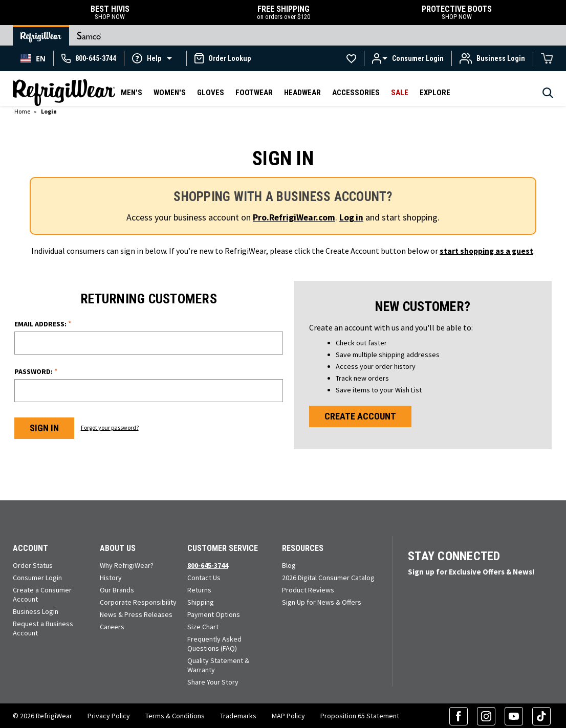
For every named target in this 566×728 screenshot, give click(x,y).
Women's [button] (170, 93)
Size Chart (203, 626)
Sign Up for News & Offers (322, 601)
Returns (199, 589)
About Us (118, 547)
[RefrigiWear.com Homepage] (64, 93)
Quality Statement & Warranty (218, 664)
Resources (303, 547)
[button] (155, 58)
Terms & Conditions (175, 715)
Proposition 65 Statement (360, 715)
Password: (36, 370)
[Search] (548, 96)
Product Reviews (308, 589)
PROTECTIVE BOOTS (457, 13)
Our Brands (117, 589)
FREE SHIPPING (283, 13)
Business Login (36, 610)
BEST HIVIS (110, 13)
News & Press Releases (136, 613)
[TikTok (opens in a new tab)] (541, 715)
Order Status (33, 564)
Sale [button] (400, 93)
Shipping (201, 601)
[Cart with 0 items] (547, 58)
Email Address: (43, 323)
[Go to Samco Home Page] (89, 35)
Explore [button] (435, 93)
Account (30, 547)
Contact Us (204, 577)
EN (33, 59)
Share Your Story (213, 681)
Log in (353, 217)
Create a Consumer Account (42, 593)
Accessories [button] (356, 93)
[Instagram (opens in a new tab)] (486, 715)
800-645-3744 (208, 564)
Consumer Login (37, 577)
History (111, 577)
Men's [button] (132, 93)
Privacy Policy (109, 715)
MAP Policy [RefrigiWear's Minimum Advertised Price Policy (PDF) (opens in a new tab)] (288, 715)
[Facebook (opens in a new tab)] (459, 715)
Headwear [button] (302, 93)
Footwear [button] (254, 93)
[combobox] (33, 58)
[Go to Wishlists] (351, 58)
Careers (112, 626)
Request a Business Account (43, 627)
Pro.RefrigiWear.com (294, 217)
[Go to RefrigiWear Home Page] (41, 35)
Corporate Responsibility (138, 601)
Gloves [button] (211, 93)
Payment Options (214, 613)
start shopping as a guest (487, 250)
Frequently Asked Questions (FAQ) (214, 643)
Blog (289, 564)
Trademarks (238, 715)
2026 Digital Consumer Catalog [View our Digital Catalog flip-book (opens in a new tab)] (328, 577)
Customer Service (223, 547)
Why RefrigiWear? (127, 564)
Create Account (361, 415)
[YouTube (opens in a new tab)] (514, 715)
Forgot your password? (113, 426)
